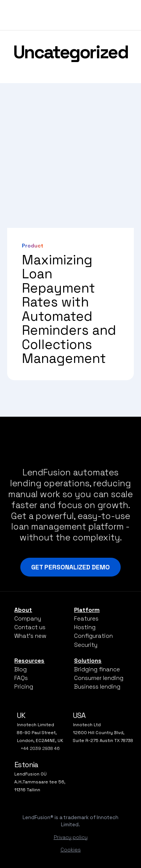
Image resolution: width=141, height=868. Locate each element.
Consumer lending (99, 678)
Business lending (97, 687)
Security (86, 645)
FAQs (21, 678)
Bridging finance (97, 669)
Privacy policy (71, 837)
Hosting (85, 627)
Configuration (93, 636)
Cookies (71, 850)
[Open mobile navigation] (126, 14)
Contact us (30, 627)
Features (86, 618)
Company (28, 618)
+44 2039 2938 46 (40, 748)
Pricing (24, 687)
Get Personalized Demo (70, 567)
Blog (20, 669)
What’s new (30, 636)
